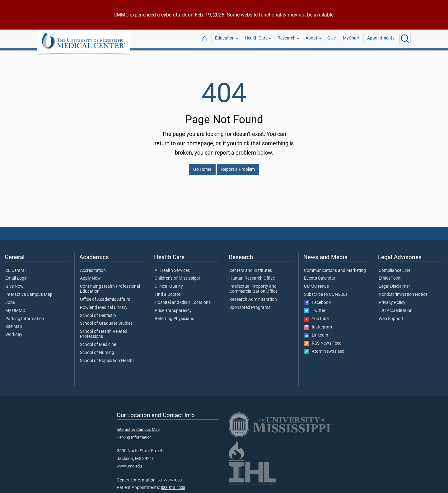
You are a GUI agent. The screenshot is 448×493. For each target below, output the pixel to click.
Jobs (10, 299)
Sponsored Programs (250, 304)
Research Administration (253, 296)
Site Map (14, 323)
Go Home (202, 166)
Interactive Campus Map (29, 291)
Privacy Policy (392, 299)
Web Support (391, 315)
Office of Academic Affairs (105, 296)
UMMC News (316, 283)
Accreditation (93, 267)
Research (287, 38)
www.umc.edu (129, 462)
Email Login (16, 275)
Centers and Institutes (251, 267)
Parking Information (25, 315)
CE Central (15, 267)
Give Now (14, 283)
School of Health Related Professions (104, 330)
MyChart (351, 38)
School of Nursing (97, 349)
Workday (14, 331)
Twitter (315, 307)
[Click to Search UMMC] (405, 39)
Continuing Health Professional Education (110, 285)
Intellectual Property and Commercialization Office (253, 285)
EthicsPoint (390, 275)
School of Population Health (107, 357)
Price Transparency (173, 307)
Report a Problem (238, 166)
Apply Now (90, 275)
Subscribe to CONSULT (326, 291)
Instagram (318, 323)
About (311, 38)
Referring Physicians (174, 315)
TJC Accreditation (396, 307)
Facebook (317, 299)
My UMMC (15, 307)
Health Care (256, 38)
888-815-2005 (173, 484)
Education (225, 38)
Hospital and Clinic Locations (183, 299)
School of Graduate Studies (106, 320)
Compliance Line (394, 267)
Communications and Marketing (335, 267)
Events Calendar (320, 275)
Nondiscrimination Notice (403, 291)
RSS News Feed (323, 340)
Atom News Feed (324, 348)
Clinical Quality (169, 283)
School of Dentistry (98, 312)
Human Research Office (252, 275)
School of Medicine (98, 341)
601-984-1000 (170, 476)
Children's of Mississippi (177, 275)
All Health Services (172, 267)
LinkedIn (316, 332)
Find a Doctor (168, 291)
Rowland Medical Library (104, 304)
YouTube (316, 315)
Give (331, 38)
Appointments (381, 38)
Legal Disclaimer (394, 283)
